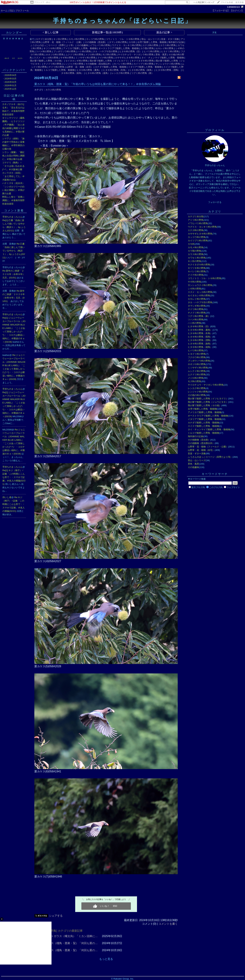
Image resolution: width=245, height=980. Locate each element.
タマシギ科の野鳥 (118, 42)
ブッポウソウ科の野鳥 (65, 51)
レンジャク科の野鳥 (73, 64)
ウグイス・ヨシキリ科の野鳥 (126, 45)
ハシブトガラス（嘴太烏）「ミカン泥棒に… (70, 936)
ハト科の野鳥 (84, 51)
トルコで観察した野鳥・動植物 (59, 70)
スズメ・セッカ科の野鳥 (46, 58)
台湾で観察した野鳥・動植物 (152, 42)
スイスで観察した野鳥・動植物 (203, 426)
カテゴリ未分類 (44, 39)
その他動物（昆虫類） (96, 42)
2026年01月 (10, 85)
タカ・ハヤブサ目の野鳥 (105, 51)
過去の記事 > (164, 32)
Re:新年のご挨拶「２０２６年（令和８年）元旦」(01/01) (14, 274)
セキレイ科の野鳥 (165, 48)
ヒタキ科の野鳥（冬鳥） (115, 70)
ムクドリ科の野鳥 (75, 55)
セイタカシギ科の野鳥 (77, 61)
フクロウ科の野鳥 (197, 357)
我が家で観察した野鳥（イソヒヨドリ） (110, 61)
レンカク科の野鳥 (121, 73)
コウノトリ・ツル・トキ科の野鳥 (123, 39)
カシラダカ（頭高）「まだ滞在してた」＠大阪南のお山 (13, 176)
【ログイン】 (237, 11)
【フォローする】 (221, 11)
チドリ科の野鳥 (57, 67)
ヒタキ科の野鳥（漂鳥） (168, 70)
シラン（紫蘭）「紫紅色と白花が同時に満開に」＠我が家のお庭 (13, 156)
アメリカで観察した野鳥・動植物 (80, 48)
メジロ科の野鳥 (93, 55)
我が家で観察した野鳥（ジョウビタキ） (208, 402)
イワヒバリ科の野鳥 (100, 45)
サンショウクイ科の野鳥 (168, 64)
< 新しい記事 (51, 32)
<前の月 (7, 58)
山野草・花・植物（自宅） (80, 67)
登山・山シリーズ (150, 39)
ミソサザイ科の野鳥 (86, 58)
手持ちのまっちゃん (12, 217)
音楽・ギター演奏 (170, 39)
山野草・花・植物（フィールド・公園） (63, 42)
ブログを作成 (227, 2)
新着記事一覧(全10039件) (107, 32)
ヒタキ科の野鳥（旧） (130, 51)
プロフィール (22, 11)
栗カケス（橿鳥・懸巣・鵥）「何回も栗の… (70, 943)
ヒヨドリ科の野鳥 (170, 51)
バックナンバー (14, 70)
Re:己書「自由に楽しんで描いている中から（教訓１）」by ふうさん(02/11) (14, 251)
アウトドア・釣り (42, 2)
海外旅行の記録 (176, 42)
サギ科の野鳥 (67, 58)
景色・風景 (161, 55)
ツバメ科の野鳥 (44, 51)
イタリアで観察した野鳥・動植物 (145, 67)
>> (204, 2)
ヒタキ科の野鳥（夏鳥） (89, 70)
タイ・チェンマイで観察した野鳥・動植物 (163, 58)
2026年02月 (10, 82)
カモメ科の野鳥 (76, 39)
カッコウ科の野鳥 (95, 39)
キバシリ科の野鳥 (123, 64)
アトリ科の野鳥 (196, 220)
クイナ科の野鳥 (105, 58)
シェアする (56, 916)
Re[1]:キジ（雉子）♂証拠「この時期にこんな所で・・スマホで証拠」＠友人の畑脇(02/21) (14, 477)
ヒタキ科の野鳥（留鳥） (200, 337)
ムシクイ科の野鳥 (197, 371)
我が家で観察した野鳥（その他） (47, 61)
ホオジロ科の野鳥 (55, 55)
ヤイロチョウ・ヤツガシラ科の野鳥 (136, 55)
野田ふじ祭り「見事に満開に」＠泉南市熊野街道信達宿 (13, 200)
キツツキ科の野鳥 (52, 48)
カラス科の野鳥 (168, 45)
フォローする (215, 202)
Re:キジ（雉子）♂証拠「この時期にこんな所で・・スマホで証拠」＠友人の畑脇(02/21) (14, 504)
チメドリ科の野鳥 (53, 64)
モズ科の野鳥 (109, 55)
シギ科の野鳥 (195, 289)
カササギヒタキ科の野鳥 (127, 58)
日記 (12, 11)
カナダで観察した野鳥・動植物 (111, 67)
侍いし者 (7, 497)
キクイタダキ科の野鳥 (143, 61)
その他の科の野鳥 (197, 395)
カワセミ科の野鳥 (197, 258)
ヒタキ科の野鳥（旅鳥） (142, 70)
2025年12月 (10, 89)
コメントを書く (168, 924)
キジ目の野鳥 (60, 39)
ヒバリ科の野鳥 (151, 51)
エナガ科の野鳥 (150, 45)
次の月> (20, 58)
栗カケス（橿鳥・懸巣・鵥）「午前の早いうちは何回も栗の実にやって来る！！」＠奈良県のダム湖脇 (98, 84)
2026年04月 (10, 75)
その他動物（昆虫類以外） (99, 64)
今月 (13, 58)
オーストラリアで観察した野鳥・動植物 (119, 48)
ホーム (4, 11)
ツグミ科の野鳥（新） (143, 73)
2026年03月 (10, 79)
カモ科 (132, 42)
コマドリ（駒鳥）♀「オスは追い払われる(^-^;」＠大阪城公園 (13, 166)
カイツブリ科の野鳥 (144, 64)
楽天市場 (240, 2)
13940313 (233, 7)
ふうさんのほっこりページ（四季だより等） (53, 45)
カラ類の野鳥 (147, 48)
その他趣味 (82, 45)
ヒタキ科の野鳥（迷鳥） (98, 73)
